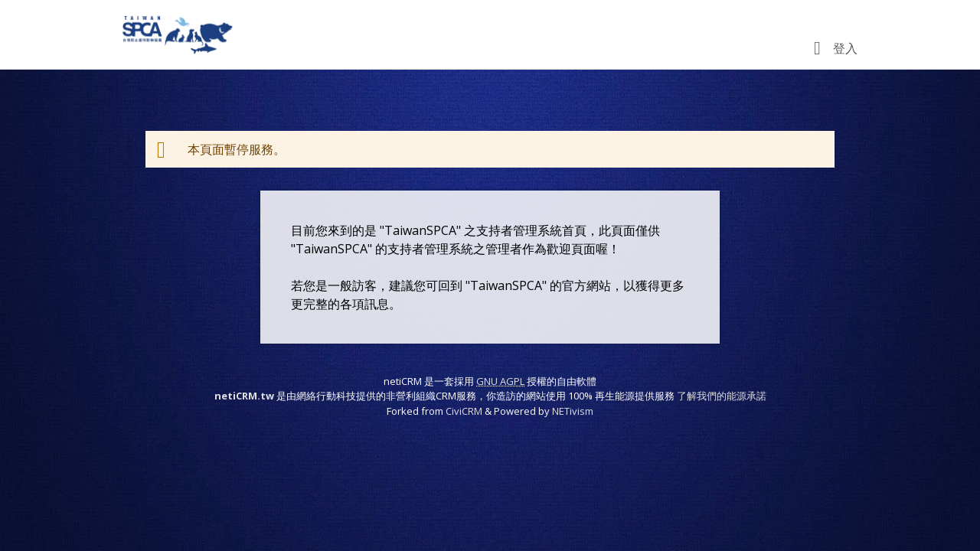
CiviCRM (464, 411)
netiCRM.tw (244, 396)
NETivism (573, 411)
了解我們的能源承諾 (722, 396)
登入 (845, 48)
